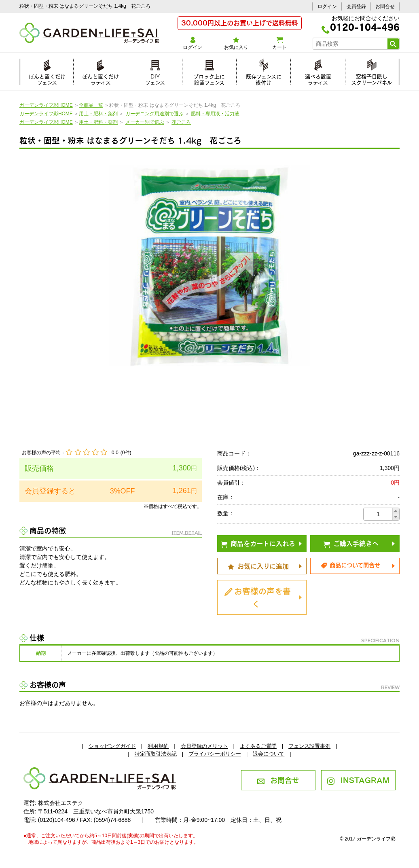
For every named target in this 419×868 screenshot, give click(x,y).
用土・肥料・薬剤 (98, 114)
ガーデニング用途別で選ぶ (154, 114)
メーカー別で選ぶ (145, 122)
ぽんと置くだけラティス (101, 78)
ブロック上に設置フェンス (209, 78)
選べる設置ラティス (318, 78)
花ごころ (181, 122)
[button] (396, 511)
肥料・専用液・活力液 (215, 114)
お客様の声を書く (258, 597)
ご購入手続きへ (351, 543)
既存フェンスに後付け (264, 78)
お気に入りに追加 (258, 565)
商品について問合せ (350, 565)
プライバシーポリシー (215, 754)
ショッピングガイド (112, 746)
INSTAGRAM (358, 779)
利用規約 (158, 746)
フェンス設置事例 (309, 746)
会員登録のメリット (204, 746)
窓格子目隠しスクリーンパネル (371, 78)
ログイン (327, 6)
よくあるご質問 (258, 746)
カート (279, 43)
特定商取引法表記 (156, 754)
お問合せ (385, 6)
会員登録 (356, 6)
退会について (269, 754)
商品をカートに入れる (258, 543)
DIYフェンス (155, 78)
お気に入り (236, 43)
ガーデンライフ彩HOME (46, 105)
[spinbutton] (378, 514)
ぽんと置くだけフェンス (47, 78)
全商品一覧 (91, 105)
